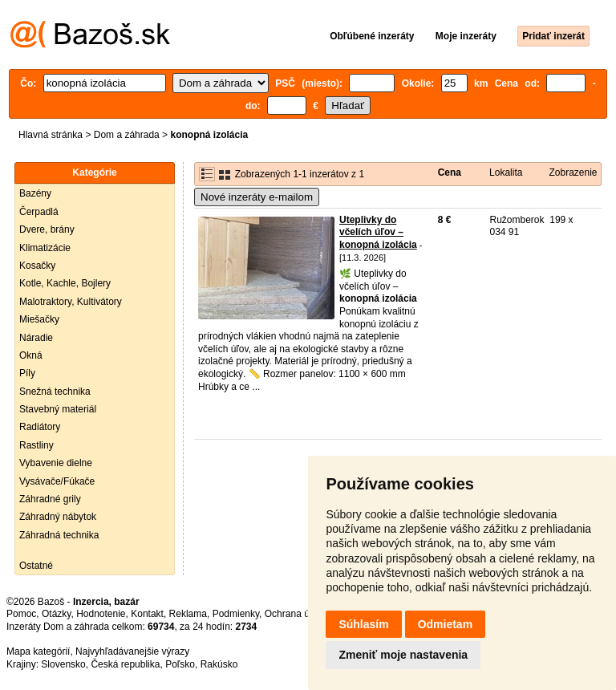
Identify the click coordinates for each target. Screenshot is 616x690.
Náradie (36, 338)
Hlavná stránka (51, 135)
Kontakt (147, 614)
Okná (31, 355)
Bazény (35, 193)
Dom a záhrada (127, 135)
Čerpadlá (39, 212)
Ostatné (36, 566)
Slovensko (63, 664)
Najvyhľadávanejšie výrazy (132, 651)
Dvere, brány (47, 229)
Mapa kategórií (38, 651)
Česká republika (125, 664)
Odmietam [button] (445, 624)
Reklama (188, 614)
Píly (27, 373)
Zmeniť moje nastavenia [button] (403, 655)
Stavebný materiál (58, 409)
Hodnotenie (101, 614)
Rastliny (36, 445)
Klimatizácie (45, 248)
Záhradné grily (50, 499)
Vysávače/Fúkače (57, 481)
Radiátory (40, 427)
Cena (450, 172)
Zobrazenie (573, 172)
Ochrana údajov (298, 614)
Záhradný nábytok (58, 517)
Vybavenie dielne (56, 463)
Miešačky (39, 319)
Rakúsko (219, 664)
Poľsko (180, 664)
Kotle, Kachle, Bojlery (65, 283)
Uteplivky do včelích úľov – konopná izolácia (378, 232)
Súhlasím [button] (363, 624)
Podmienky (236, 614)
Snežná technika (55, 392)
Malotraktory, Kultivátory (71, 302)
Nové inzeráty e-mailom (257, 197)
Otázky (56, 614)
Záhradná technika (59, 535)
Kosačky (37, 266)
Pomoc (21, 614)
